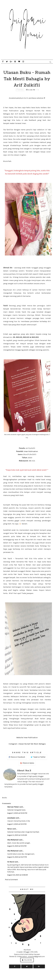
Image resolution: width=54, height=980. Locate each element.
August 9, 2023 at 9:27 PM (17, 857)
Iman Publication (31, 451)
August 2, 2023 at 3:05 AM (17, 835)
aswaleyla (11, 818)
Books (21, 90)
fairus (10, 829)
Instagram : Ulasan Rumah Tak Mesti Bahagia (27, 744)
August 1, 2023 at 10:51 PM (17, 824)
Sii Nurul (11, 862)
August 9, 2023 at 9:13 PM (17, 846)
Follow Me (27, 960)
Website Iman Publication (27, 738)
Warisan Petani (13, 807)
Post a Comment (11, 880)
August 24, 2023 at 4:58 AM (18, 875)
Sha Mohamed (13, 840)
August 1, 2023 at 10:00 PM (17, 813)
